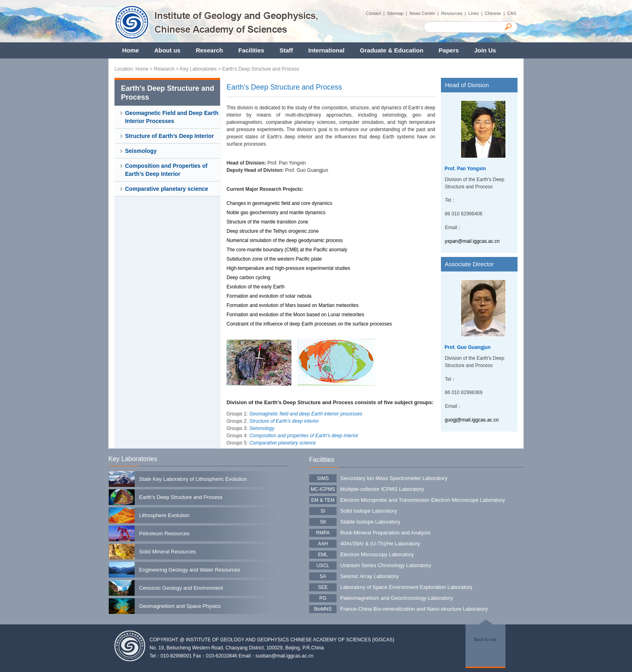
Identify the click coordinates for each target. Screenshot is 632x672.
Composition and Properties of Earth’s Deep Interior (166, 170)
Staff (286, 50)
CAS (512, 13)
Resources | (455, 13)
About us (167, 50)
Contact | (376, 13)
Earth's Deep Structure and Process (261, 69)
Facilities (251, 50)
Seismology (141, 151)
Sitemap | (398, 13)
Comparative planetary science (166, 189)
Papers (449, 50)
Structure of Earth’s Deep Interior (169, 136)
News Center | (425, 13)
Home (131, 50)
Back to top (485, 639)
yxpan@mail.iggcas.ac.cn (472, 241)
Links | (477, 13)
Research (210, 50)
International (326, 50)
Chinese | (496, 13)
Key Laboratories (199, 69)
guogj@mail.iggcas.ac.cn (472, 420)
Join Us (485, 50)
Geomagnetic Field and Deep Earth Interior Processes (172, 117)
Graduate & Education (392, 50)
